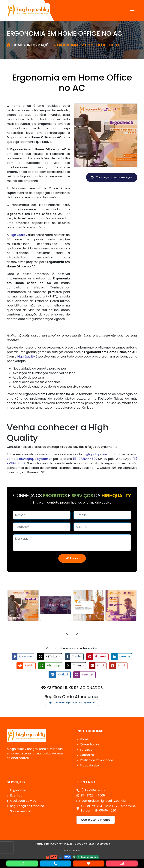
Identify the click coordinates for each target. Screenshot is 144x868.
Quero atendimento (96, 819)
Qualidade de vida (23, 801)
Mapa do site (89, 765)
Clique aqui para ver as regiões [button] (70, 702)
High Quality (18, 235)
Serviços (86, 749)
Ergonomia (18, 790)
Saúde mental (20, 811)
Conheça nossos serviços (112, 177)
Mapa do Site (72, 850)
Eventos (16, 795)
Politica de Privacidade (96, 760)
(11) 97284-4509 (85, 459)
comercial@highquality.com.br (29, 459)
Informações (40, 45)
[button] (67, 633)
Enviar (72, 558)
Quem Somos (90, 744)
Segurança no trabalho (27, 806)
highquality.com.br (97, 454)
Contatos (87, 755)
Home (15, 45)
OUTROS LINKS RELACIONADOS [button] (75, 687)
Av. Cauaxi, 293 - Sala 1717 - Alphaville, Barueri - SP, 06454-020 (106, 808)
